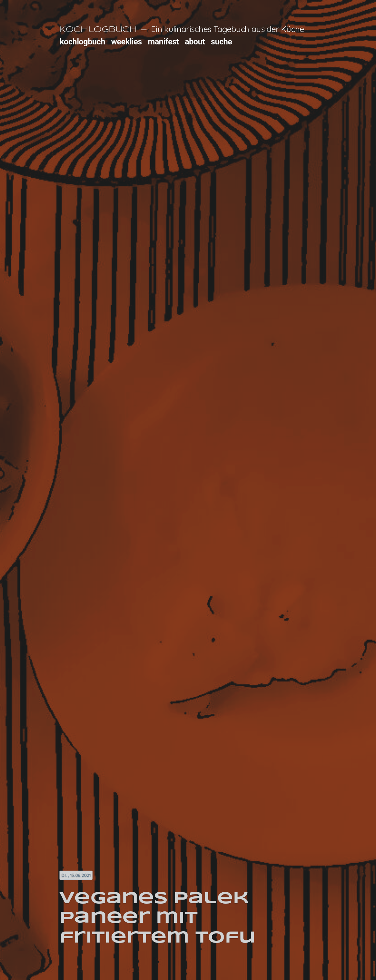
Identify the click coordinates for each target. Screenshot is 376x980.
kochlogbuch (82, 41)
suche (221, 41)
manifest (163, 41)
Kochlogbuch (98, 30)
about (195, 41)
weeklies (126, 41)
